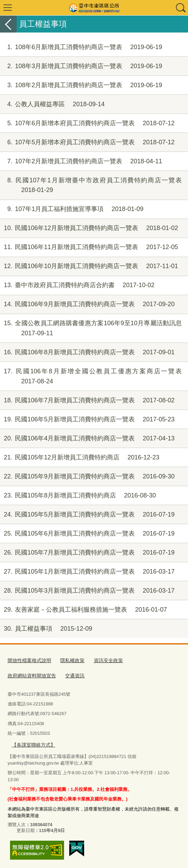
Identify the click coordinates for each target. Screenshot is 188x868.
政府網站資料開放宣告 (147, 660)
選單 (8, 8)
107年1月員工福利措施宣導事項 (72, 209)
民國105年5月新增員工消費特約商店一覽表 (87, 515)
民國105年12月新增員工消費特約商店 (80, 458)
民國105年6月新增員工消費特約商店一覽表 (87, 534)
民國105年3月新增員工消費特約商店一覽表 (87, 591)
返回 (8, 24)
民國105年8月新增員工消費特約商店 (78, 496)
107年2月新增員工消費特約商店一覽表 (81, 161)
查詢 (180, 8)
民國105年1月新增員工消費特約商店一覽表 (87, 572)
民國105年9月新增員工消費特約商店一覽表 (87, 477)
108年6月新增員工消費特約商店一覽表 (81, 47)
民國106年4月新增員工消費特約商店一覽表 (87, 438)
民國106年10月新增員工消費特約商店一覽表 (89, 266)
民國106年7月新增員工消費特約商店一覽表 (87, 400)
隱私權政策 (68, 660)
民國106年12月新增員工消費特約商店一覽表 (89, 228)
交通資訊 (17, 674)
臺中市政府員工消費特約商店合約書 (77, 285)
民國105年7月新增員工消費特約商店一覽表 (87, 553)
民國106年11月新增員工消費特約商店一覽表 (89, 247)
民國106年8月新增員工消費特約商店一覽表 (87, 352)
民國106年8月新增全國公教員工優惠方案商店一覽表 (91, 376)
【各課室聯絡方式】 (32, 743)
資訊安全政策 (102, 660)
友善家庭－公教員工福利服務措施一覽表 (83, 610)
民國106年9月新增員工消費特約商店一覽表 (87, 304)
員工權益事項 (46, 629)
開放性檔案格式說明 (28, 660)
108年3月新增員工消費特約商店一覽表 (81, 66)
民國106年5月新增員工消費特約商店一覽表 (87, 419)
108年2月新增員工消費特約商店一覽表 (81, 85)
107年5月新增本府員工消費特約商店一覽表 (87, 142)
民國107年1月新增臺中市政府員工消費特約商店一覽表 (91, 185)
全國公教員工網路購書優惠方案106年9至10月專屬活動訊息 (91, 328)
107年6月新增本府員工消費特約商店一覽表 (87, 123)
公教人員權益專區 (52, 104)
